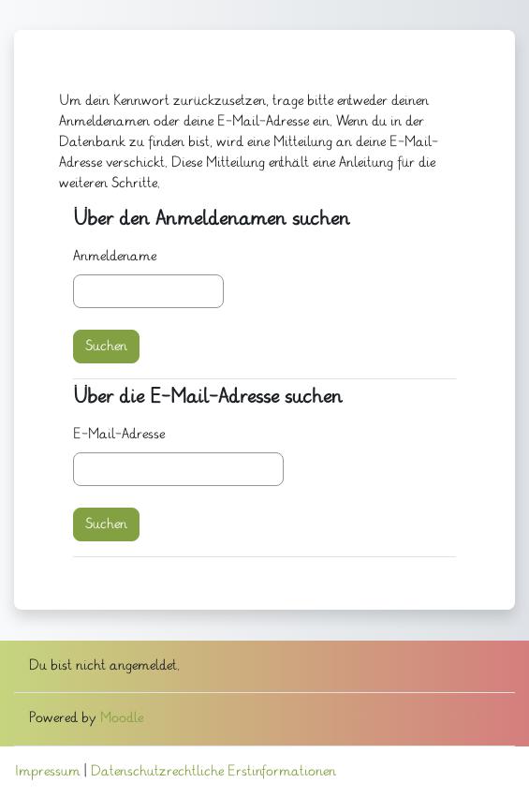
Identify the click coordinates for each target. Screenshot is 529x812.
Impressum (48, 772)
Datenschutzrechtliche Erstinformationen (213, 772)
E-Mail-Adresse (119, 435)
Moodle (122, 718)
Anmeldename (115, 257)
